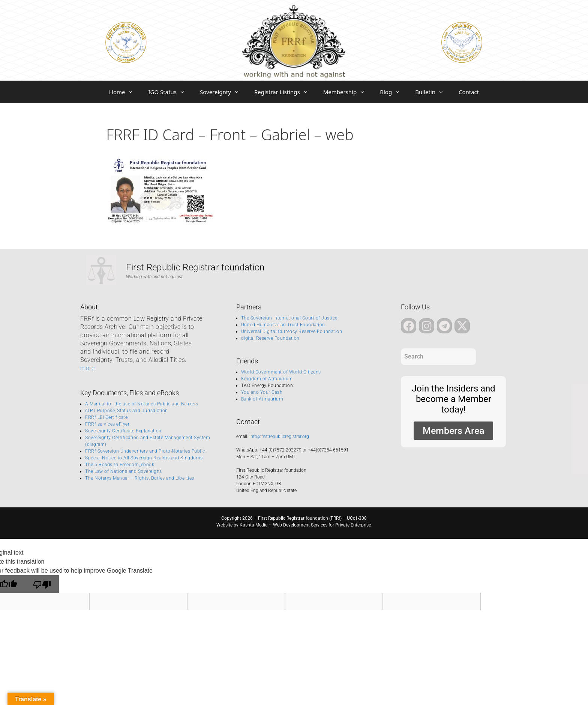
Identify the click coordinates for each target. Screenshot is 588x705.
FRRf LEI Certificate (106, 417)
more (87, 368)
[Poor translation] (42, 584)
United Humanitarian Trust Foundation (283, 325)
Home (125, 92)
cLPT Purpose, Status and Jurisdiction (127, 411)
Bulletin (433, 92)
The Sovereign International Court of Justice (289, 318)
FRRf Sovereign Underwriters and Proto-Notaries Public (145, 451)
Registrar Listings (285, 92)
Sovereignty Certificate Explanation (123, 431)
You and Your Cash (262, 392)
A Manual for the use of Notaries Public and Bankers (142, 404)
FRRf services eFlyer (107, 424)
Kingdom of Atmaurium (267, 379)
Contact (469, 92)
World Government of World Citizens (281, 372)
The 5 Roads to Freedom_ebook (120, 465)
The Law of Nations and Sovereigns (124, 471)
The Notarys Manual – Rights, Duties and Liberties (140, 478)
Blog (394, 92)
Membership (348, 92)
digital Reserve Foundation (270, 338)
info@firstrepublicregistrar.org (279, 436)
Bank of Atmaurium (262, 399)
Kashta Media (254, 525)
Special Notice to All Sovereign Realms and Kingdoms (144, 458)
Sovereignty (223, 92)
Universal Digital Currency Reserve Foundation (292, 331)
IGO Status (170, 92)
